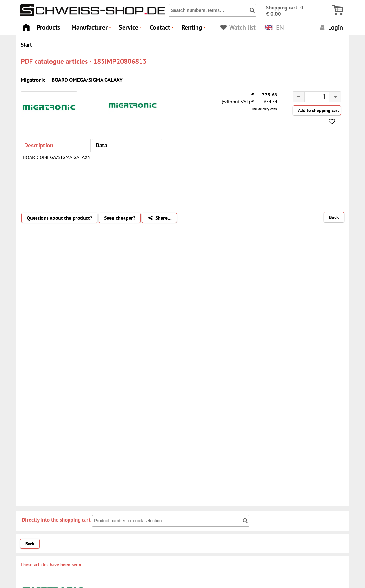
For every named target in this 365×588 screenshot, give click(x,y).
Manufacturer (92, 29)
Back (334, 217)
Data (101, 145)
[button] (335, 97)
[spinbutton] (312, 98)
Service (131, 29)
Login (331, 27)
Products (48, 27)
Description (39, 145)
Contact (163, 29)
